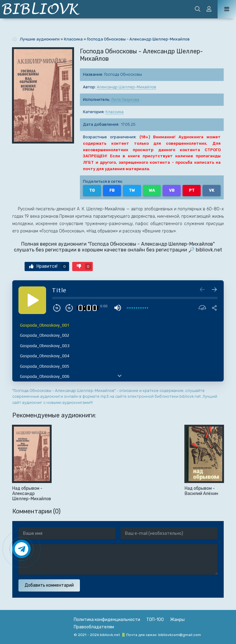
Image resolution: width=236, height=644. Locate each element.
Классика (114, 112)
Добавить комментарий (49, 585)
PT (192, 190)
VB (172, 190)
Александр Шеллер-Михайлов (126, 87)
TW (132, 190)
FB (112, 190)
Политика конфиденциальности (107, 620)
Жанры (177, 620)
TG (92, 190)
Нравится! (48, 266)
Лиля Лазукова (125, 100)
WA (152, 190)
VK (212, 190)
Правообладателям (94, 627)
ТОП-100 (155, 620)
